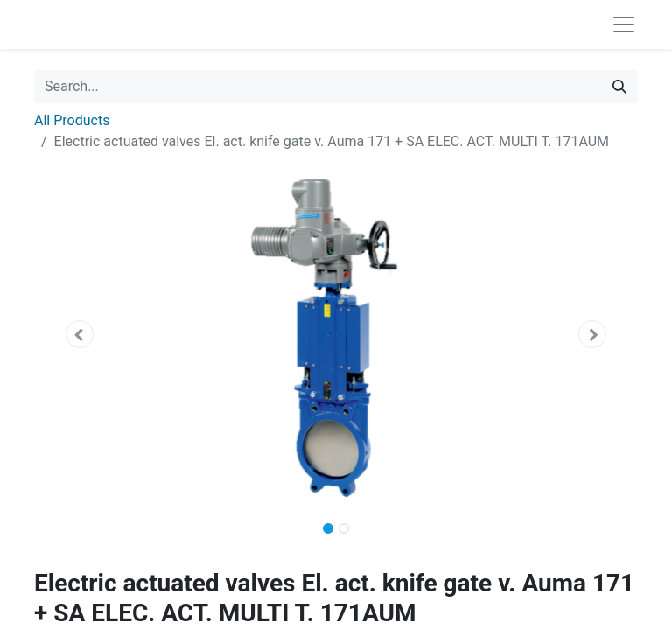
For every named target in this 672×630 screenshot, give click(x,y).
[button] (80, 334)
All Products (72, 120)
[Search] (619, 87)
